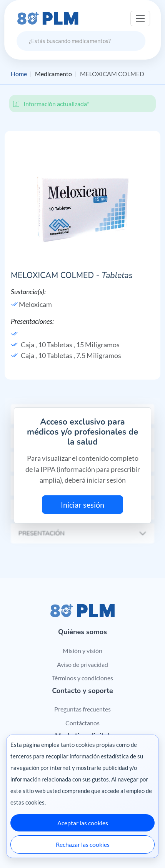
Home (19, 74)
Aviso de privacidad (82, 664)
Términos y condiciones (82, 678)
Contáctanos (82, 723)
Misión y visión (82, 651)
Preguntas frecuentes (82, 709)
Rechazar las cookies (83, 844)
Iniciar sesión (82, 505)
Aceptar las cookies (83, 823)
